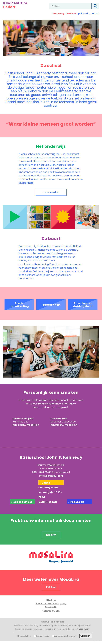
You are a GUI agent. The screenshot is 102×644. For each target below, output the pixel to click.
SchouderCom (51, 611)
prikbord (83, 13)
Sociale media (42, 636)
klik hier (51, 535)
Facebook (77, 502)
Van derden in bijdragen (65, 636)
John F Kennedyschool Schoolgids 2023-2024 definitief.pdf (50, 492)
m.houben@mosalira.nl (64, 425)
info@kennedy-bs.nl (51, 476)
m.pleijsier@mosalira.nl (26, 425)
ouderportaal (23, 502)
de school (71, 13)
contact (94, 13)
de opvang (58, 13)
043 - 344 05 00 (42, 472)
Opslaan (85, 636)
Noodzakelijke (25, 636)
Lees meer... (84, 629)
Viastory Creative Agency (51, 604)
